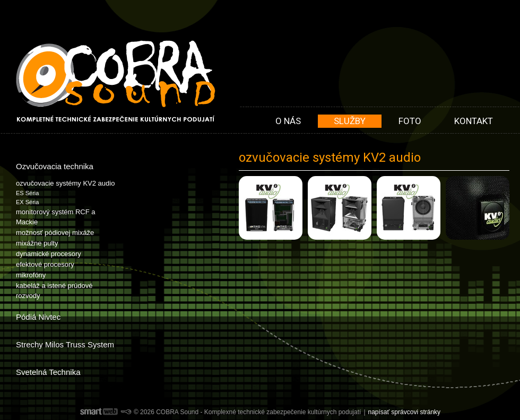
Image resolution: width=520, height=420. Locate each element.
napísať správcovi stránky (405, 412)
